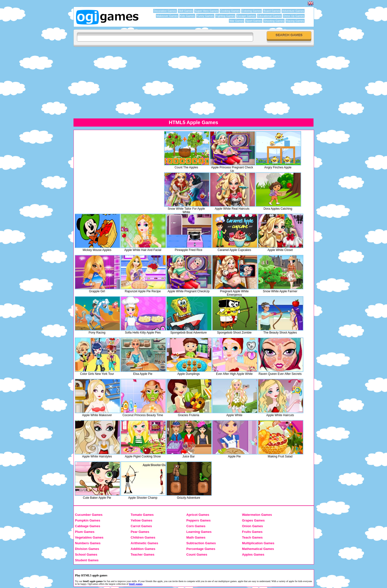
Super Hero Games (206, 11)
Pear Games (140, 532)
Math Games (196, 537)
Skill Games (186, 11)
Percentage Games (201, 549)
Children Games (143, 537)
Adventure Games (293, 11)
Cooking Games (230, 11)
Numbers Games (88, 543)
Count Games (197, 554)
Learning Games (199, 532)
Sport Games (254, 21)
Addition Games (143, 549)
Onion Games (253, 526)
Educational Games (269, 16)
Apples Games (253, 554)
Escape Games (246, 16)
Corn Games (196, 526)
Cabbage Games (88, 526)
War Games (237, 21)
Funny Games (205, 16)
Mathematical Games (258, 549)
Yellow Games (141, 520)
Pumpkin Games (88, 520)
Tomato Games (142, 515)
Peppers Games (198, 520)
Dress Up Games (294, 16)
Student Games (87, 560)
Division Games (87, 549)
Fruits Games (252, 532)
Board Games (272, 11)
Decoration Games (165, 11)
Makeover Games (167, 16)
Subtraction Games (201, 543)
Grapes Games (253, 520)
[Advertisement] (222, 82)
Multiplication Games (258, 543)
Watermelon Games (257, 515)
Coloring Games (252, 11)
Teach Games (252, 537)
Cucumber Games (89, 515)
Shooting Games (274, 21)
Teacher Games (143, 554)
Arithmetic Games (144, 543)
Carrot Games (141, 526)
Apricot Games (198, 515)
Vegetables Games (89, 537)
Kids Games (187, 16)
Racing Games (295, 21)
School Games (86, 554)
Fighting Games (225, 16)
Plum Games (85, 532)
